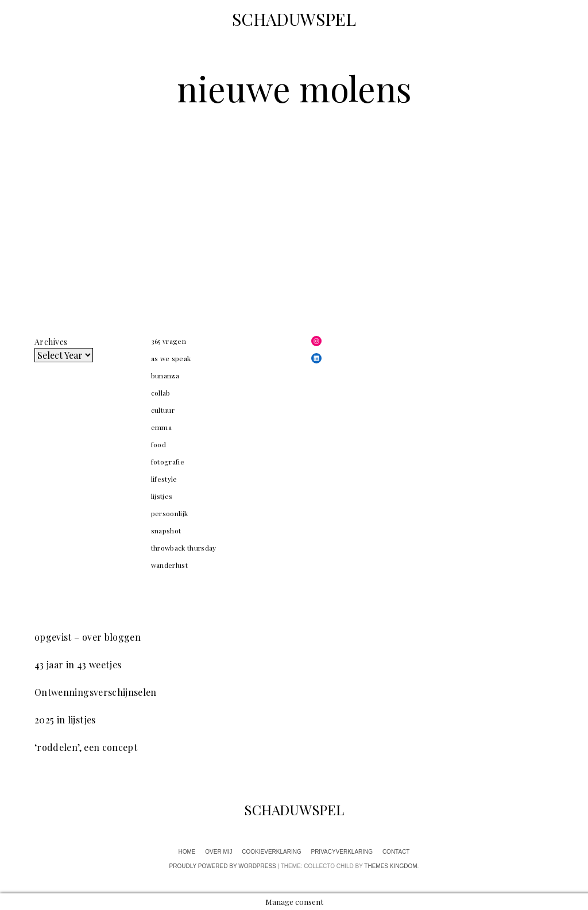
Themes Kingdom (390, 866)
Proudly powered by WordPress (223, 866)
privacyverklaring (342, 852)
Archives (51, 342)
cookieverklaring (271, 852)
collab (161, 393)
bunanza (165, 375)
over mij (218, 852)
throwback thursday (184, 548)
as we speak (171, 358)
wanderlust (170, 565)
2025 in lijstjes (65, 720)
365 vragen (169, 341)
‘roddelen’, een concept (86, 747)
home (187, 852)
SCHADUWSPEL (294, 19)
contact (396, 852)
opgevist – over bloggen (88, 637)
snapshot (166, 530)
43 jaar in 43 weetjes (78, 665)
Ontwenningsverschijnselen (96, 692)
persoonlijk (170, 513)
